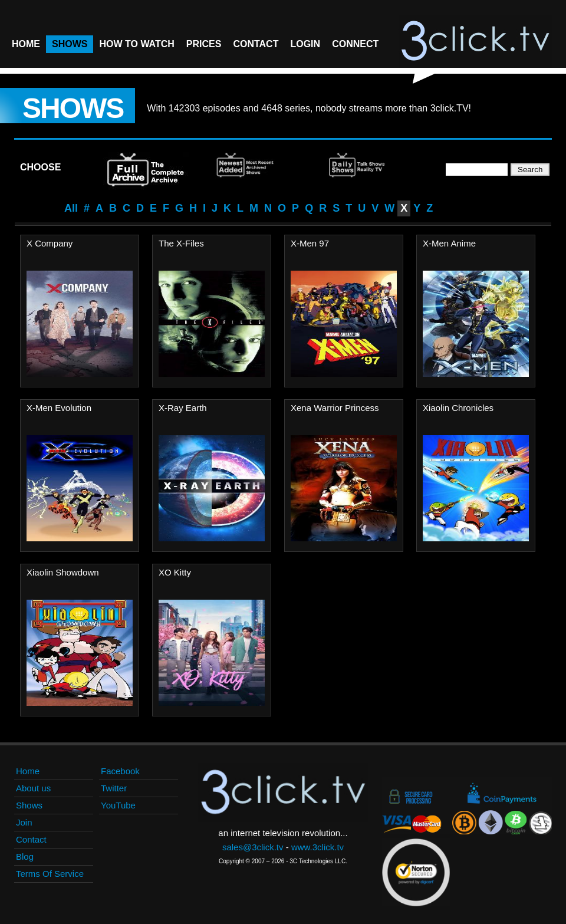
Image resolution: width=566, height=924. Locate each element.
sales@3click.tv (253, 847)
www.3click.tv (317, 847)
